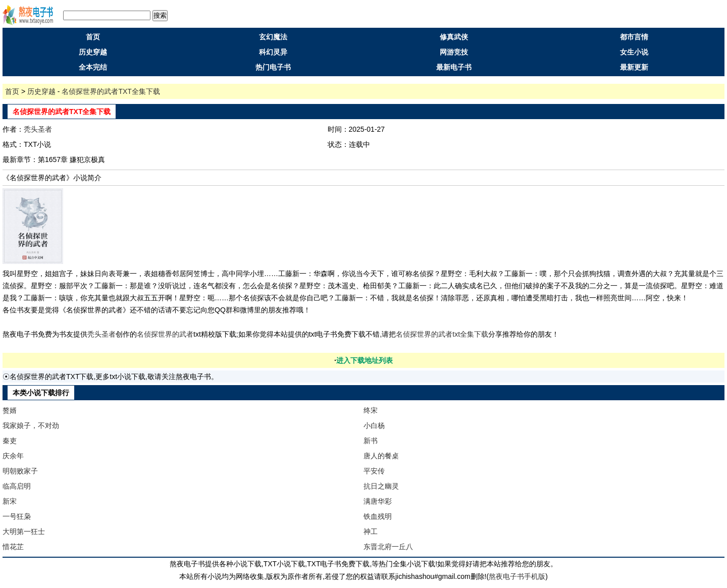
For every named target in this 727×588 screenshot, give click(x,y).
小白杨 (374, 425)
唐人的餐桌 (381, 456)
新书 (371, 441)
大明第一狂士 (24, 531)
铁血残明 (378, 516)
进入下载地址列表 (365, 360)
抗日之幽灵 (381, 486)
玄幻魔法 (273, 37)
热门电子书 (273, 67)
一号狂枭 (17, 516)
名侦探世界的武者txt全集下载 (442, 334)
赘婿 (10, 410)
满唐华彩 (378, 501)
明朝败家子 (20, 471)
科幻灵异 (273, 52)
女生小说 (634, 52)
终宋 (371, 410)
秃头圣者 (38, 129)
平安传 (374, 471)
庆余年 (13, 456)
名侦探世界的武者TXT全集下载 (111, 91)
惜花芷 (13, 547)
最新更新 (634, 67)
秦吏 (10, 441)
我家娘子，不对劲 (31, 425)
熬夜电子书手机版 (517, 576)
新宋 (10, 501)
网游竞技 (454, 52)
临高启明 (17, 486)
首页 (93, 37)
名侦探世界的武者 (165, 334)
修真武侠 (454, 37)
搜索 (160, 15)
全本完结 (93, 67)
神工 (371, 531)
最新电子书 (454, 67)
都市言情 (634, 37)
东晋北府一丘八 (388, 547)
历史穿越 (93, 52)
